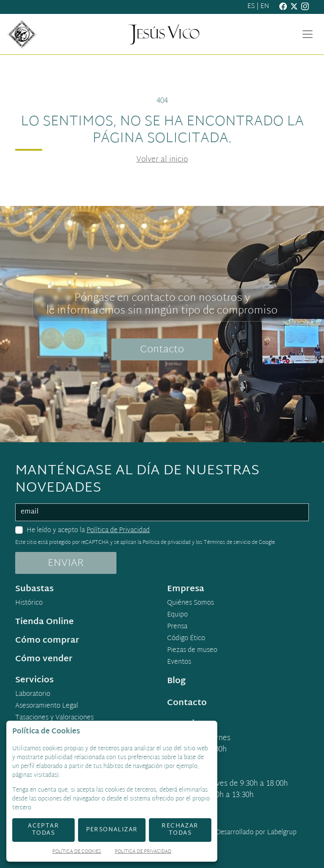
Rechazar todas (180, 830)
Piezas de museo (192, 651)
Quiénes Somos (190, 603)
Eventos (179, 662)
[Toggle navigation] (308, 34)
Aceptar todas (43, 830)
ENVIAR (66, 563)
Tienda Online (45, 622)
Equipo (177, 615)
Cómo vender (44, 659)
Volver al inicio (162, 160)
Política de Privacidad (118, 531)
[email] (162, 512)
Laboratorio (33, 695)
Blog (176, 681)
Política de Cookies (77, 852)
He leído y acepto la (88, 531)
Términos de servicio (227, 543)
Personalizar (112, 830)
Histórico (29, 603)
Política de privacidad (167, 543)
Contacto (162, 350)
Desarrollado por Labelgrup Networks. (222, 838)
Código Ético (186, 639)
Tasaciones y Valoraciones (54, 718)
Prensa (177, 627)
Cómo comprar (47, 641)
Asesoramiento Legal (47, 706)
